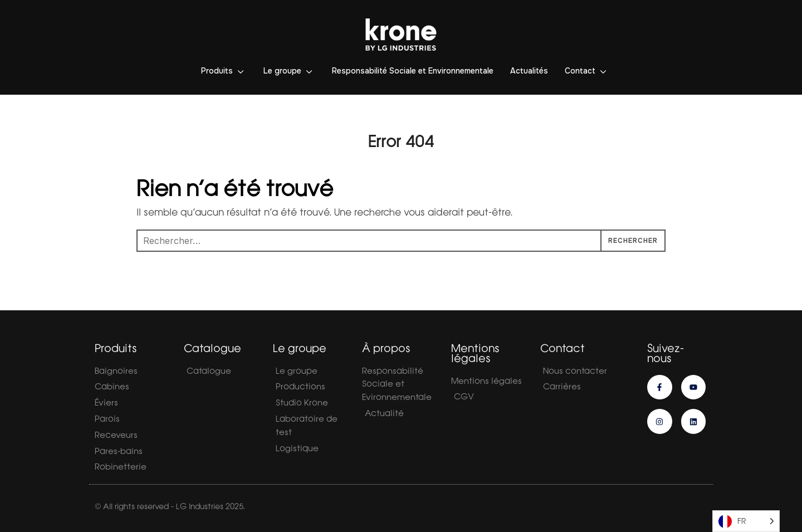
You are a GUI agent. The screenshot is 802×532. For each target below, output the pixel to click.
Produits (217, 71)
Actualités (529, 71)
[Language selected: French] (746, 521)
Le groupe (282, 71)
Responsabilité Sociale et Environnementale (413, 71)
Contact (580, 71)
